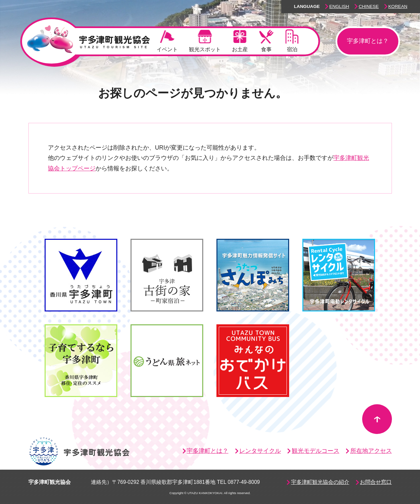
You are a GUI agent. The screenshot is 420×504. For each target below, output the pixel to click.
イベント (167, 41)
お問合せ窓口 (376, 482)
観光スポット (205, 41)
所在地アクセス (371, 451)
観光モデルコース (316, 451)
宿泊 (292, 41)
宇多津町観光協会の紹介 (320, 482)
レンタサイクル (260, 451)
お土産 (240, 41)
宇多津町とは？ (368, 41)
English (339, 6)
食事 (267, 41)
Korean (398, 6)
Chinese (369, 6)
